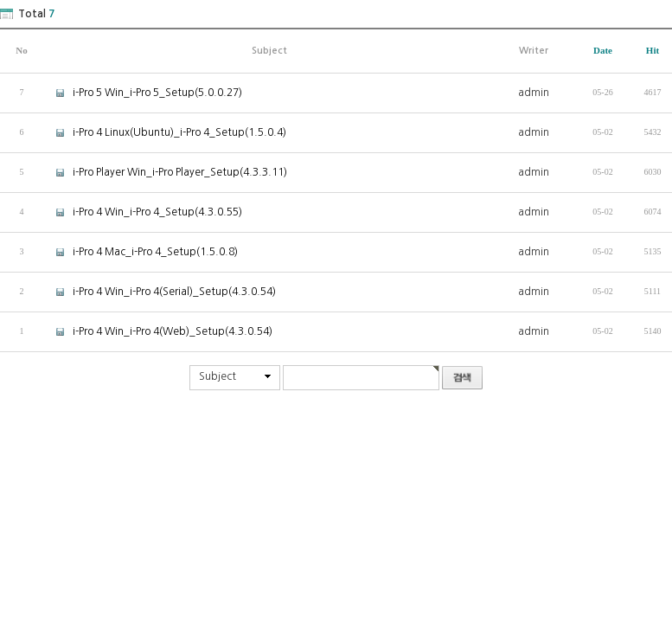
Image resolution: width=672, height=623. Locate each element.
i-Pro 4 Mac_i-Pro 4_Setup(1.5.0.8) (141, 251)
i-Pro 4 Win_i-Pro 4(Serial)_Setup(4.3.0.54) (160, 291)
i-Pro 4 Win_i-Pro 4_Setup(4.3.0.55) (143, 212)
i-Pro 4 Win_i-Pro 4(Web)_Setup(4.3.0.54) (158, 331)
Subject (218, 376)
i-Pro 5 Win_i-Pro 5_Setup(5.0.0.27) (143, 92)
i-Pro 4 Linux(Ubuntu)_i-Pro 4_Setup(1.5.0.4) (165, 132)
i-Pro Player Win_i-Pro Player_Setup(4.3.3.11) (165, 172)
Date (603, 50)
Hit (653, 50)
